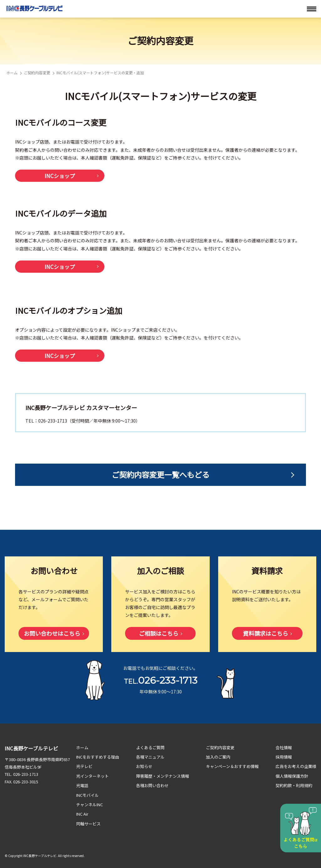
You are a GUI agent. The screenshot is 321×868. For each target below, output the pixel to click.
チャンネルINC (89, 805)
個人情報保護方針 (292, 776)
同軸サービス (88, 824)
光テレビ (84, 766)
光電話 (82, 785)
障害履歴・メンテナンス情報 (163, 776)
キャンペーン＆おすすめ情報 (232, 766)
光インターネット (92, 776)
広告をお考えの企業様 (296, 766)
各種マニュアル (150, 757)
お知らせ (144, 766)
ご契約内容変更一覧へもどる (160, 474)
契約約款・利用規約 (294, 785)
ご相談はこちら (159, 633)
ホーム (12, 73)
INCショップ (60, 176)
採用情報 (284, 757)
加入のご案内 (218, 757)
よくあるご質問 (150, 747)
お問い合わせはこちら (52, 633)
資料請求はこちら (266, 633)
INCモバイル (87, 795)
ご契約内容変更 (37, 73)
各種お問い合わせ (152, 785)
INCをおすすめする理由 (98, 757)
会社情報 (284, 747)
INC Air (82, 814)
